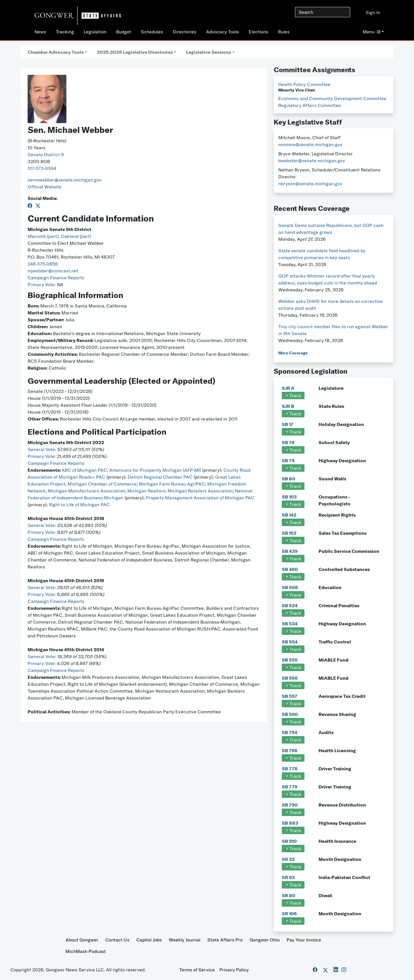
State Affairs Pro (225, 940)
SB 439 (290, 551)
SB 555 (290, 660)
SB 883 (290, 823)
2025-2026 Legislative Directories (135, 52)
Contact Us (117, 940)
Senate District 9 (46, 154)
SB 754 (290, 732)
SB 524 (290, 605)
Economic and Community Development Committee (332, 98)
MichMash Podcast (86, 951)
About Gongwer (82, 940)
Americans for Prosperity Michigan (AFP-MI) (155, 470)
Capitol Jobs (149, 940)
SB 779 (290, 787)
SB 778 (290, 769)
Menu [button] (372, 32)
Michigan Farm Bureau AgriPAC (172, 484)
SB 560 (290, 714)
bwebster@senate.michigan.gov (312, 161)
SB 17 (287, 424)
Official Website (45, 187)
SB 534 (290, 624)
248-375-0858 (43, 264)
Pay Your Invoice (304, 940)
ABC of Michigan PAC (84, 470)
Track (293, 396)
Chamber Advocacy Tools (56, 52)
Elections (258, 32)
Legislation (95, 32)
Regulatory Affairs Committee (310, 105)
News (40, 32)
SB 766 (290, 750)
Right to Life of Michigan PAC (79, 505)
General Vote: (42, 449)
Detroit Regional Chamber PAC (160, 477)
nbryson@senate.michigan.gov (310, 184)
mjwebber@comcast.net (53, 271)
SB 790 (290, 805)
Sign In (373, 12)
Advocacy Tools (223, 32)
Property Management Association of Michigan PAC (200, 498)
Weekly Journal (185, 940)
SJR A (288, 388)
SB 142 (289, 515)
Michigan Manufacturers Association (86, 491)
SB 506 (290, 587)
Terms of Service (197, 970)
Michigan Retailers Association (200, 491)
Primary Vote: (42, 284)
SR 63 (288, 877)
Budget (124, 32)
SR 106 (289, 914)
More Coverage (293, 353)
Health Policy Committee (304, 84)
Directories (185, 32)
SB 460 (290, 569)
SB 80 (289, 479)
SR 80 (289, 895)
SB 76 (288, 442)
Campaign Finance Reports (56, 278)
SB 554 (290, 642)
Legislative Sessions (209, 52)
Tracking (65, 32)
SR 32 (288, 859)
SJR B (288, 406)
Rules (284, 32)
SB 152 (289, 533)
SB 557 (290, 696)
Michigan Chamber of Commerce (102, 484)
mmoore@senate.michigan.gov (310, 144)
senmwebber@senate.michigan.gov (65, 180)
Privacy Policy (234, 970)
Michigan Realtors (146, 491)
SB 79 (288, 461)
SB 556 (290, 678)
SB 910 (289, 841)
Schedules (152, 32)
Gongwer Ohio (265, 940)
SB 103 (289, 497)
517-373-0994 (42, 168)
